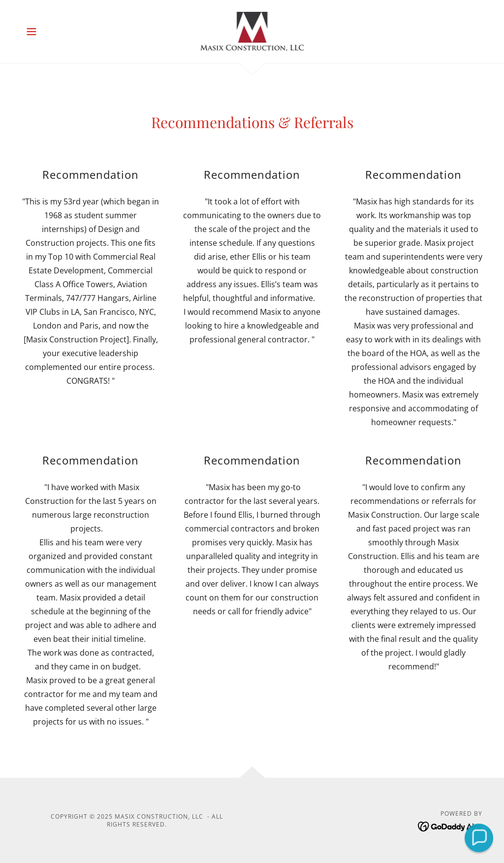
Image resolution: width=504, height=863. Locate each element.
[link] (252, 31)
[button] (31, 32)
